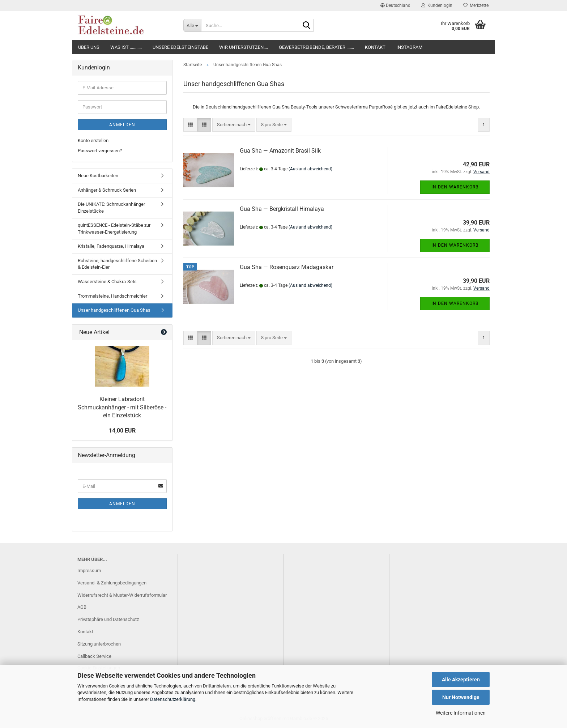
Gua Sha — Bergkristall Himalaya (282, 209)
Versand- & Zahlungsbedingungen (112, 583)
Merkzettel (476, 5)
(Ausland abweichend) (310, 169)
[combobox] (234, 125)
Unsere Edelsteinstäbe (180, 47)
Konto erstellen (93, 141)
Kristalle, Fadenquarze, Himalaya (111, 246)
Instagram (409, 47)
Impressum (89, 571)
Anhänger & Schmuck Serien (107, 190)
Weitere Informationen (461, 713)
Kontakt (375, 47)
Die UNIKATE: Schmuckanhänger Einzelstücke (111, 208)
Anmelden (122, 125)
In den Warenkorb (455, 187)
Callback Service (94, 656)
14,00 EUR (122, 431)
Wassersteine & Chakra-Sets (107, 282)
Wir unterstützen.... (244, 47)
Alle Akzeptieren (461, 680)
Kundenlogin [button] (437, 5)
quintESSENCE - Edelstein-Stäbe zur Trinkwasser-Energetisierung (114, 229)
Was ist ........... (126, 47)
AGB (82, 607)
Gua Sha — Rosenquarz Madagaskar (287, 267)
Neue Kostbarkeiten (98, 176)
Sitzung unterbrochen (99, 644)
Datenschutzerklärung (173, 699)
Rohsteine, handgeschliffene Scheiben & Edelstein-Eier (117, 264)
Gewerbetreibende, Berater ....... (316, 47)
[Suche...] (192, 25)
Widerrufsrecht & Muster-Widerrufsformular (122, 595)
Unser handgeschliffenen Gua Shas (114, 310)
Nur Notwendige (461, 697)
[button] (395, 5)
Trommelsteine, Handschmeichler (112, 296)
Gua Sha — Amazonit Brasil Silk (280, 151)
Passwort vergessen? (100, 151)
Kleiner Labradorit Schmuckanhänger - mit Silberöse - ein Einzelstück (122, 407)
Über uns (89, 47)
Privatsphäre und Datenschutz (108, 619)
